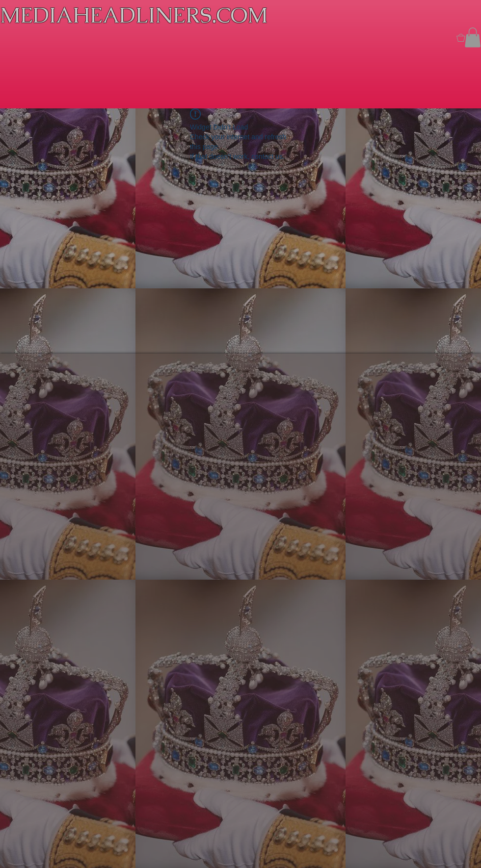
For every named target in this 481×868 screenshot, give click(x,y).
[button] (473, 38)
